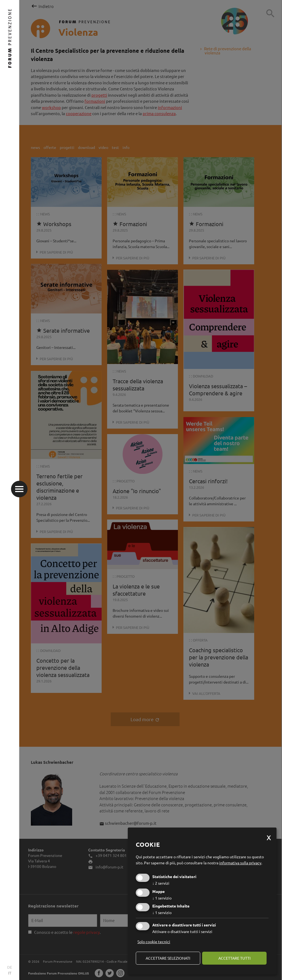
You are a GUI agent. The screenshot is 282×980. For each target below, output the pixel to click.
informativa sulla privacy (240, 863)
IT (10, 973)
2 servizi (161, 883)
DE (10, 967)
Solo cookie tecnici (154, 942)
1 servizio (162, 898)
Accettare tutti (234, 958)
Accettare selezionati (168, 958)
